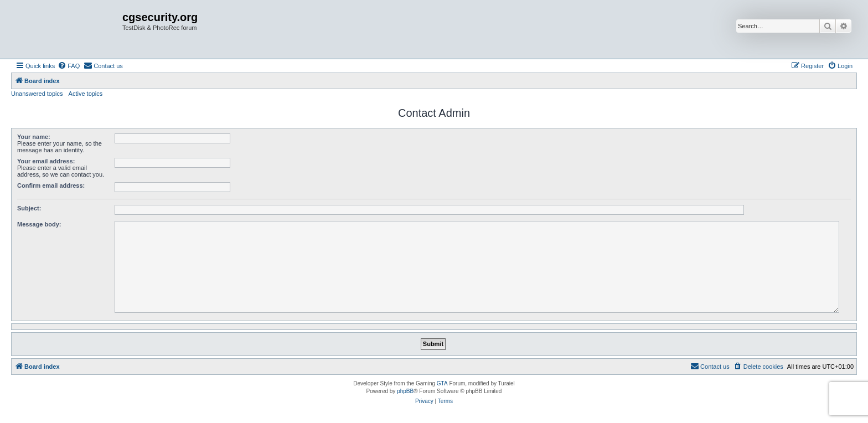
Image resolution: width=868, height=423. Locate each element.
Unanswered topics (37, 94)
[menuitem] (69, 66)
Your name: (34, 137)
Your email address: (46, 161)
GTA (442, 383)
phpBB (405, 391)
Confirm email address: (51, 185)
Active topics (86, 94)
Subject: (29, 208)
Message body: (39, 224)
